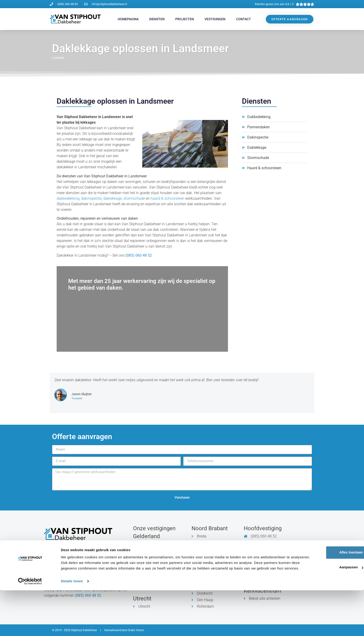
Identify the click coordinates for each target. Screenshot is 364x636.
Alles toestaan (325, 592)
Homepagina (128, 19)
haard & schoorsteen (167, 198)
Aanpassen (325, 607)
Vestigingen (215, 19)
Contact (244, 19)
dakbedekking (68, 198)
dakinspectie (91, 198)
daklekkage (113, 198)
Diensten (157, 19)
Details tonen (72, 627)
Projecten (185, 19)
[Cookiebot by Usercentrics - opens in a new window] (30, 627)
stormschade (134, 198)
